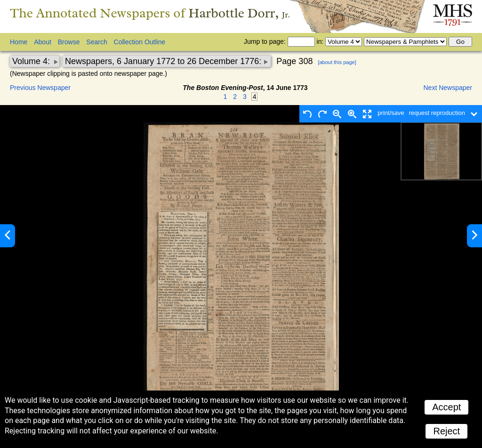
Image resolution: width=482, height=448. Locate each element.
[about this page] (337, 62)
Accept (446, 407)
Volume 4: (32, 61)
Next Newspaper (448, 88)
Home (19, 42)
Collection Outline (140, 42)
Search (96, 42)
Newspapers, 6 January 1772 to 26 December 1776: (164, 61)
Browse (69, 42)
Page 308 (294, 61)
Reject (446, 431)
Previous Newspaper (40, 88)
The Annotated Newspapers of (150, 13)
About (43, 42)
